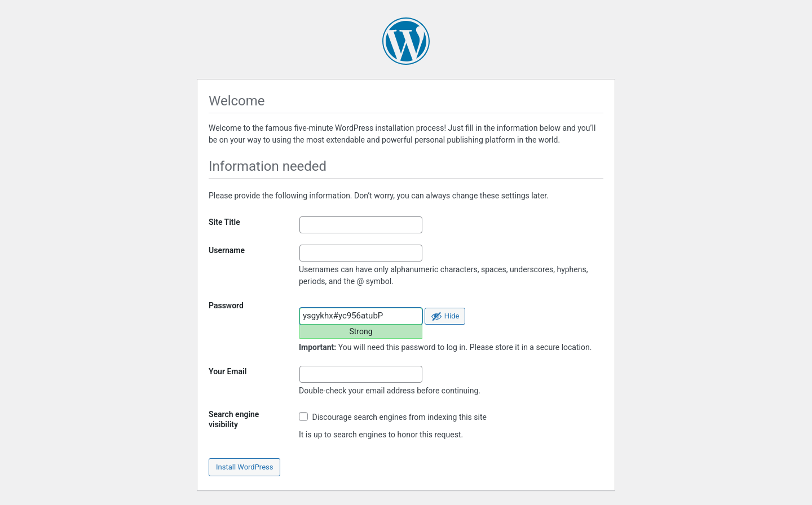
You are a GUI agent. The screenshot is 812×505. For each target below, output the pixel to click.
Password (226, 305)
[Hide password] (445, 316)
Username (227, 250)
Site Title (224, 222)
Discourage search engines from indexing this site (393, 417)
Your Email (228, 371)
